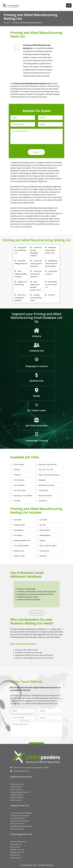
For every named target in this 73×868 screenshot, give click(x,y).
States (36, 396)
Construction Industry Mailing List (21, 813)
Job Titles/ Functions (36, 426)
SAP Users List (15, 847)
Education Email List (17, 829)
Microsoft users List (17, 852)
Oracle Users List (16, 858)
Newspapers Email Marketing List (21, 250)
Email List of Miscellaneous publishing (20, 298)
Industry (36, 336)
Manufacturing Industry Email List (21, 826)
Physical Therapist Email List (20, 792)
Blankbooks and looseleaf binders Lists (51, 250)
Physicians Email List (17, 784)
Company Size (36, 351)
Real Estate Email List (17, 818)
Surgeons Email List (17, 797)
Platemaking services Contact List (51, 284)
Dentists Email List (16, 787)
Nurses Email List (16, 800)
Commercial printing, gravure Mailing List (36, 263)
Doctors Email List (16, 789)
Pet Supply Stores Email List (20, 816)
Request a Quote (36, 613)
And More (52, 295)
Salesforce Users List (17, 850)
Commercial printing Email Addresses (36, 274)
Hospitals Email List (17, 795)
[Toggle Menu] (69, 5)
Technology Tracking (36, 441)
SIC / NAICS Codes (37, 410)
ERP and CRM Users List (18, 842)
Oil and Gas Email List (17, 824)
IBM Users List (15, 855)
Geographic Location (37, 366)
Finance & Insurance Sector (19, 821)
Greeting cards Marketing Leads (36, 298)
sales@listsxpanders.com (21, 771)
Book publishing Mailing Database (21, 274)
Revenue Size (37, 381)
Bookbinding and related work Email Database (51, 263)
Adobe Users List (16, 844)
